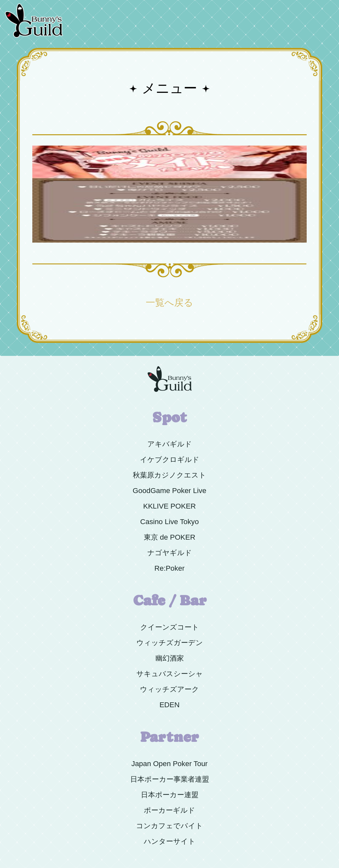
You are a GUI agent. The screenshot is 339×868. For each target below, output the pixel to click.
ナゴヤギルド (170, 553)
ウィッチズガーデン (170, 643)
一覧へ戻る (169, 302)
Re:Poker (169, 568)
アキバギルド (170, 444)
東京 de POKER (170, 537)
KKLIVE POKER (169, 506)
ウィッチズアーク (169, 689)
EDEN (169, 705)
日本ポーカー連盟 (170, 795)
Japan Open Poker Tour (169, 764)
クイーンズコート (170, 627)
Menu (323, 4)
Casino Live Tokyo (169, 522)
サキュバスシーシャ (170, 674)
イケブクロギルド (170, 460)
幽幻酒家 (170, 658)
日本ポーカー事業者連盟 (170, 779)
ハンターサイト (170, 841)
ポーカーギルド (169, 810)
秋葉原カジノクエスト (169, 475)
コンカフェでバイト (169, 826)
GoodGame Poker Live (170, 491)
